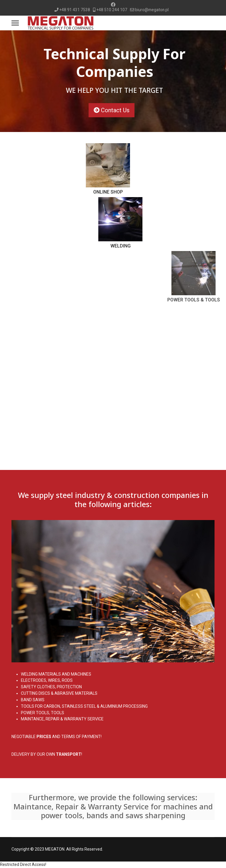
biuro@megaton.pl (152, 10)
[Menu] (15, 23)
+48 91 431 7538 (75, 10)
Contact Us (116, 110)
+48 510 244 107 (112, 10)
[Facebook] (113, 5)
